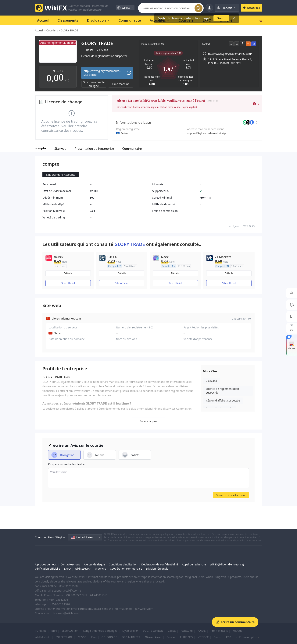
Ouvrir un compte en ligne (94, 84)
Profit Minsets (219, 631)
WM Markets (43, 637)
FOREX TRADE (64, 637)
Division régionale (157, 569)
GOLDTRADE (109, 637)
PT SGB (82, 637)
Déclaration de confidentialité (160, 564)
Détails (68, 273)
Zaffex (172, 631)
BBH (54, 631)
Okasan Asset (153, 637)
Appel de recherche (194, 564)
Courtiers (52, 30)
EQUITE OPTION (153, 631)
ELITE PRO (186, 637)
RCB (229, 637)
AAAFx (202, 631)
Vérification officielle (47, 569)
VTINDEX (203, 637)
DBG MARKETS (131, 637)
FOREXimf (187, 631)
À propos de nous (46, 564)
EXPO (67, 569)
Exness (171, 637)
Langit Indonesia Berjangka (100, 631)
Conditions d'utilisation (123, 564)
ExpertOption (70, 631)
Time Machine (121, 84)
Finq (94, 637)
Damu (217, 637)
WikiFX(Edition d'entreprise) (227, 564)
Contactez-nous (70, 564)
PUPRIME (41, 631)
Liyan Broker (130, 631)
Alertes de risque (94, 564)
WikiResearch (83, 569)
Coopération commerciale (126, 569)
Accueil (39, 30)
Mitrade (237, 631)
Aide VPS (100, 569)
